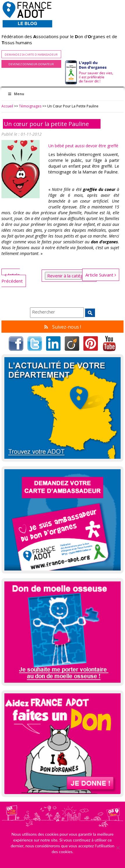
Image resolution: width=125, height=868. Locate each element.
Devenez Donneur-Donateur (31, 64)
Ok (62, 859)
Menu (16, 94)
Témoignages (30, 106)
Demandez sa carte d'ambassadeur (31, 55)
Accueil (7, 106)
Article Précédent (12, 278)
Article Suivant (101, 275)
